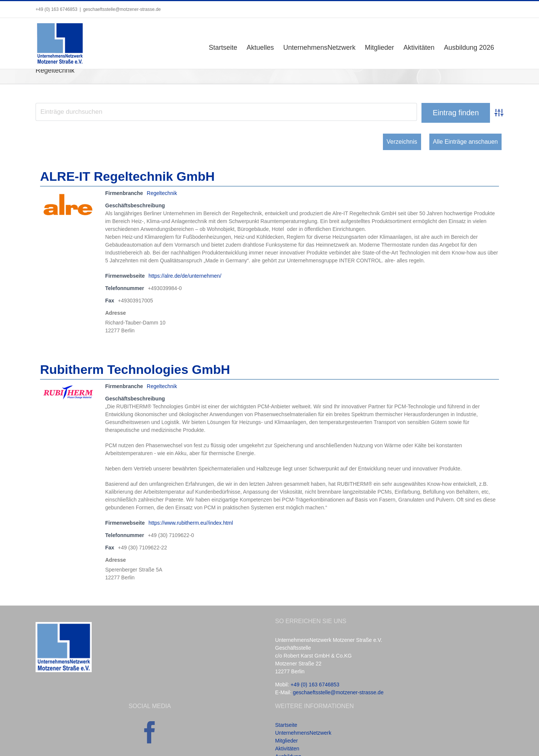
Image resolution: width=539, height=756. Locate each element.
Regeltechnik (162, 193)
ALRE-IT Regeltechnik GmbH (127, 176)
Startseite (286, 725)
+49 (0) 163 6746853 (315, 685)
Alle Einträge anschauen (465, 142)
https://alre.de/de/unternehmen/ (185, 276)
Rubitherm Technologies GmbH (135, 369)
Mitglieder (287, 741)
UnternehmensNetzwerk (303, 733)
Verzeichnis (402, 142)
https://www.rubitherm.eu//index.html (191, 523)
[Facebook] (150, 732)
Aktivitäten (287, 749)
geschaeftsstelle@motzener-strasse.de (122, 9)
